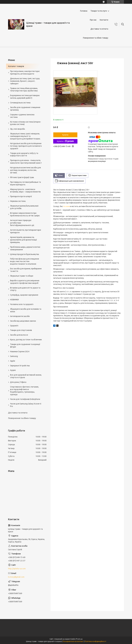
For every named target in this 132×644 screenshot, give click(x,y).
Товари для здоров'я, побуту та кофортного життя (24, 154)
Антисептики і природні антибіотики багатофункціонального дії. (22, 223)
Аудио (13, 370)
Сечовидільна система (20, 103)
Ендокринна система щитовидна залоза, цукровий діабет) (25, 97)
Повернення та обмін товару (96, 38)
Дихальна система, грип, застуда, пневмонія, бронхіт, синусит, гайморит (25, 81)
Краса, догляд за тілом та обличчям (26, 340)
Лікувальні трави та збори (22, 276)
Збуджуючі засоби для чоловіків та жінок (26, 310)
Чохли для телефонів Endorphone (25, 399)
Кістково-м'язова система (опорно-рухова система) (26, 123)
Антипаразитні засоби (20, 316)
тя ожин (66, 206)
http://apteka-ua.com (17, 569)
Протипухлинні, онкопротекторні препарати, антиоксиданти (25, 73)
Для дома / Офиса (18, 382)
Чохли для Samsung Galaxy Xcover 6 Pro (26, 405)
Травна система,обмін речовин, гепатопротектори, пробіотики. (24, 90)
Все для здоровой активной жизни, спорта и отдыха (26, 376)
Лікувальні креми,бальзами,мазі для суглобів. (24, 207)
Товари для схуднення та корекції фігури (25, 346)
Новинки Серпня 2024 (20, 352)
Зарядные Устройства (20, 366)
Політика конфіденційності (95, 641)
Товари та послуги (99, 11)
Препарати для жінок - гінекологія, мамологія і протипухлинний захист (26, 162)
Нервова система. (18, 201)
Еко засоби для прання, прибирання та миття (26, 270)
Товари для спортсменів (21, 330)
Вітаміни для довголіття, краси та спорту (25, 289)
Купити (65, 135)
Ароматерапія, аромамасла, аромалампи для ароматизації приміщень (24, 240)
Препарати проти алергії (21, 196)
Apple (13, 361)
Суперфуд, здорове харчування (24, 295)
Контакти (104, 20)
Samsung (14, 356)
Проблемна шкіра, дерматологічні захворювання (25, 248)
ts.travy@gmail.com (16, 577)
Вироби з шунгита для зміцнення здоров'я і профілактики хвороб (25, 282)
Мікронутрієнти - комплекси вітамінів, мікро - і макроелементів (25, 191)
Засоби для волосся (19, 335)
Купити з (65, 141)
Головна (84, 11)
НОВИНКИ (14, 300)
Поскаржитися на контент (73, 641)
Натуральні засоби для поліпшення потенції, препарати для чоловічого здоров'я (26, 146)
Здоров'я (14, 326)
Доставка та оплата (99, 29)
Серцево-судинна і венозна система (22, 116)
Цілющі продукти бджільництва (25, 254)
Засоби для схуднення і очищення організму (25, 109)
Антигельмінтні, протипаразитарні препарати (26, 231)
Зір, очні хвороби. (18, 129)
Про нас (93, 20)
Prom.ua (79, 639)
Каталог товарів (16, 66)
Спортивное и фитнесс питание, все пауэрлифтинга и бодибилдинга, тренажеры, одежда (24, 391)
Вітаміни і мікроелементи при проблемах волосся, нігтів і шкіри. (25, 214)
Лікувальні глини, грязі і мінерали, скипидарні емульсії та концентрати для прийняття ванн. (25, 136)
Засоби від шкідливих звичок (23, 321)
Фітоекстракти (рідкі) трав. (22, 177)
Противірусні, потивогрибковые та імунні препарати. (25, 183)
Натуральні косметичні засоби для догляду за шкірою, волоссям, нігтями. (25, 170)
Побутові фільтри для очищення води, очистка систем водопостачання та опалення (25, 261)
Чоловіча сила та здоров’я (22, 304)
